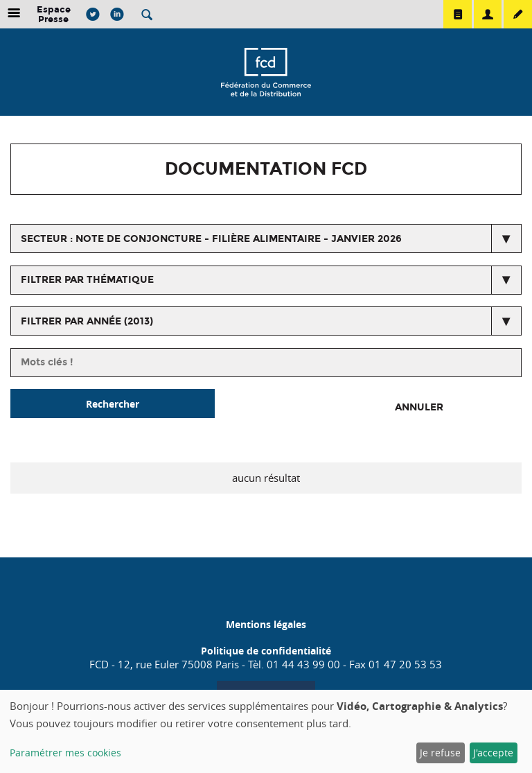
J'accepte (493, 753)
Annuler (419, 407)
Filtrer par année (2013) (87, 321)
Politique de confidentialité (266, 651)
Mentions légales (266, 624)
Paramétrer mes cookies (65, 753)
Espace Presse (54, 14)
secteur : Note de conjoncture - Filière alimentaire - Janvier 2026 (211, 239)
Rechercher (113, 404)
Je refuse (440, 753)
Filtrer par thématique (87, 280)
